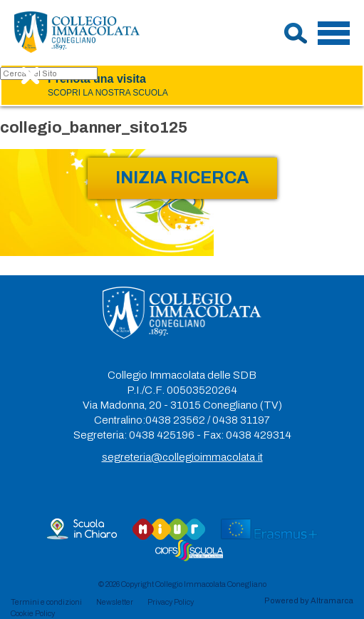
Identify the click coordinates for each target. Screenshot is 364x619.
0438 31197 (241, 420)
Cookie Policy (33, 613)
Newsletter (115, 602)
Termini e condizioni (46, 602)
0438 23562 (175, 420)
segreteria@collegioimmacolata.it (182, 457)
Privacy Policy (171, 602)
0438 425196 (162, 435)
